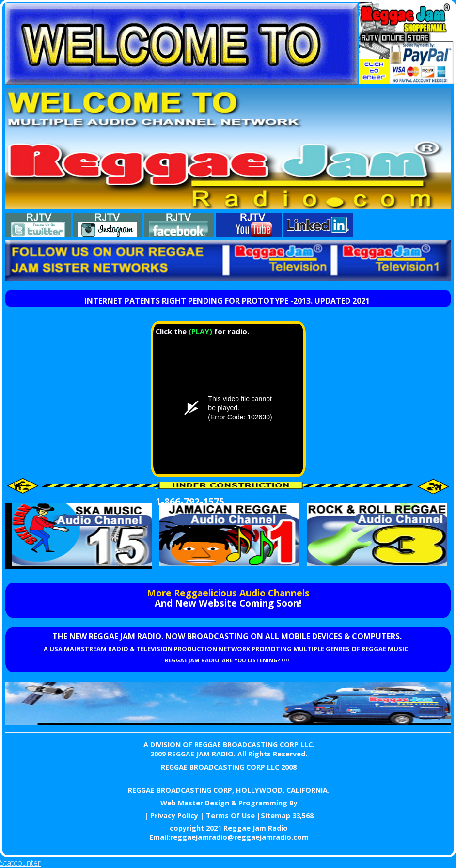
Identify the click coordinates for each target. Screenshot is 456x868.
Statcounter (20, 863)
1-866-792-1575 (190, 502)
